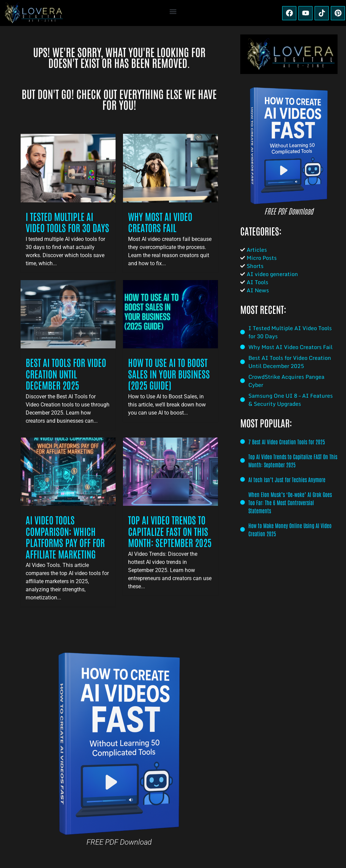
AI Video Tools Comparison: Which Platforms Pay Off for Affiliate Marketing (65, 537)
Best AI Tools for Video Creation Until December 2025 (66, 374)
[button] (173, 11)
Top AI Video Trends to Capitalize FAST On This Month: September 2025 (170, 531)
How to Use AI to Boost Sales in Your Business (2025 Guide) (169, 374)
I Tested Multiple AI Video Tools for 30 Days (67, 222)
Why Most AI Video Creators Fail (160, 222)
